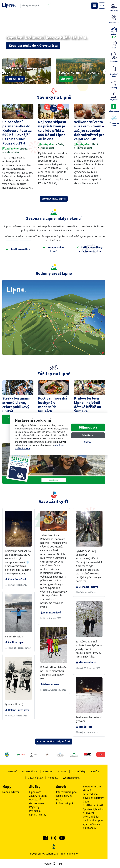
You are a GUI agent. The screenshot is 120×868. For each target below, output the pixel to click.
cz (101, 5)
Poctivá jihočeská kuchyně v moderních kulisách (53, 405)
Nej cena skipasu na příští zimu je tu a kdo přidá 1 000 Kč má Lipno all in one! (52, 130)
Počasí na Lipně (65, 803)
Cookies (62, 771)
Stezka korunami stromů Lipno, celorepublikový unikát (16, 405)
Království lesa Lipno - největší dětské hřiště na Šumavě (88, 405)
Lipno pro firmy (38, 815)
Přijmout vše (88, 427)
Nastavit (88, 442)
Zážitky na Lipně (38, 796)
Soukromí (48, 771)
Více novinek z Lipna (54, 199)
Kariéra (95, 771)
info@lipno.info (69, 854)
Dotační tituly (35, 778)
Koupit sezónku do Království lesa (33, 46)
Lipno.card (35, 792)
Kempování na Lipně (54, 249)
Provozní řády (30, 771)
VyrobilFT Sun (54, 864)
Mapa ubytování (11, 792)
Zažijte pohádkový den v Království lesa (90, 249)
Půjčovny (34, 807)
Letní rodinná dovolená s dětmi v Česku (93, 798)
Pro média (35, 811)
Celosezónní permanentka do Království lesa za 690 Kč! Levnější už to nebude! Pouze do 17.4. (17, 133)
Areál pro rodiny (18, 249)
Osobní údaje (79, 771)
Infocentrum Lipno (66, 792)
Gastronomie (36, 803)
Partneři (13, 771)
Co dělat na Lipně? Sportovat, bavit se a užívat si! (93, 809)
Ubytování (35, 800)
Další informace (23, 448)
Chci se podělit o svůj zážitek (54, 741)
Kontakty (53, 778)
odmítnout (59, 445)
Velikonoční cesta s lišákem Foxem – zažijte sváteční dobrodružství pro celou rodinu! (89, 130)
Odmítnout (88, 435)
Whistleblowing (71, 778)
